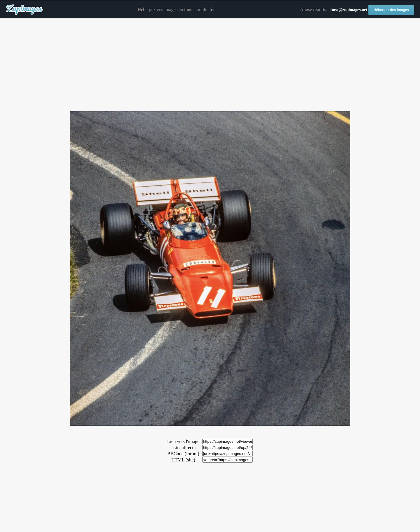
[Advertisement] (210, 65)
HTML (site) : (184, 460)
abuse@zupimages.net (348, 10)
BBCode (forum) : (184, 454)
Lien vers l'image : (185, 441)
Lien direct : (184, 448)
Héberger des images (391, 10)
